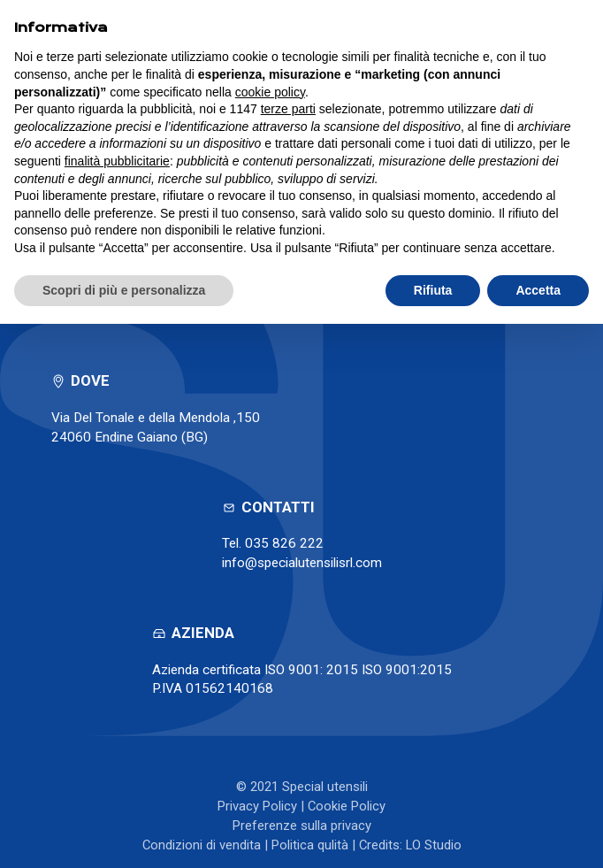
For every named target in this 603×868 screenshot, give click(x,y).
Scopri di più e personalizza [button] (124, 290)
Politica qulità (310, 845)
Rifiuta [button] (433, 290)
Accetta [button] (538, 290)
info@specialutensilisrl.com (302, 563)
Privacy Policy (257, 806)
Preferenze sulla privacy (302, 826)
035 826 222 (284, 543)
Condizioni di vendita (202, 845)
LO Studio (434, 845)
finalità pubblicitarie (117, 161)
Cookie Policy (347, 806)
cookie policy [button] (270, 92)
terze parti (288, 109)
